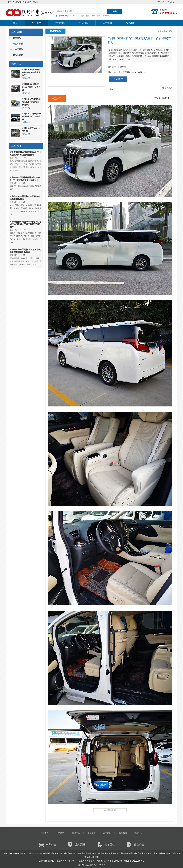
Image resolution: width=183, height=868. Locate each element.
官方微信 (171, 2)
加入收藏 (168, 88)
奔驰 (82, 16)
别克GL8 (68, 16)
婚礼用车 (106, 16)
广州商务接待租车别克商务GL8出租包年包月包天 (31, 72)
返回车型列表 (165, 98)
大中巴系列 (18, 49)
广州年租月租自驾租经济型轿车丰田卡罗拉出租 (31, 116)
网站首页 (45, 833)
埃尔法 (76, 16)
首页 (15, 23)
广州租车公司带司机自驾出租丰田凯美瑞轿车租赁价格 (31, 102)
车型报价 (84, 23)
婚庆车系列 (18, 55)
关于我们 (107, 23)
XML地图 (102, 865)
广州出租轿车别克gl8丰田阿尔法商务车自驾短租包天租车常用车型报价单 (25, 224)
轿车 (88, 16)
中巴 (93, 16)
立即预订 (118, 79)
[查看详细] (26, 78)
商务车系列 (18, 44)
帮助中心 (161, 2)
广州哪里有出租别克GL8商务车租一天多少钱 (31, 87)
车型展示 (36, 23)
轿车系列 (17, 38)
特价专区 (60, 23)
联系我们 (131, 23)
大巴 (99, 16)
